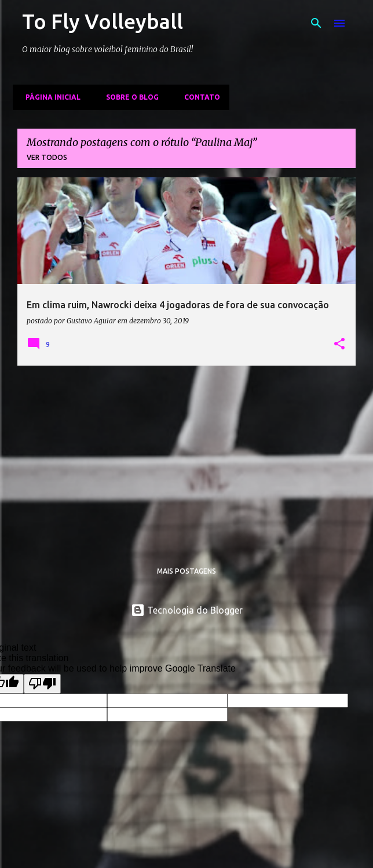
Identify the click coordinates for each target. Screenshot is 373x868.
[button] (339, 344)
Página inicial (50, 97)
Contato (199, 97)
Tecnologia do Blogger (187, 610)
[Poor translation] (42, 684)
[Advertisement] (186, 456)
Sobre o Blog (129, 97)
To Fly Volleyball (103, 21)
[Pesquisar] (316, 23)
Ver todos (47, 157)
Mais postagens (186, 571)
